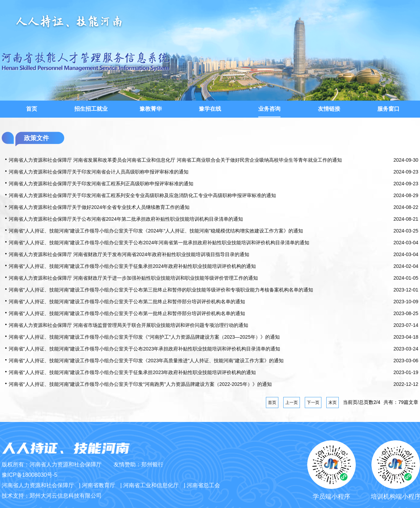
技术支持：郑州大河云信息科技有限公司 (52, 496)
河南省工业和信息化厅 (151, 485)
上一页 (292, 403)
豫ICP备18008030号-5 (30, 475)
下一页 (313, 403)
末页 (333, 403)
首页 (272, 403)
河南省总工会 (203, 485)
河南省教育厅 (99, 485)
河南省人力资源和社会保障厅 (38, 485)
